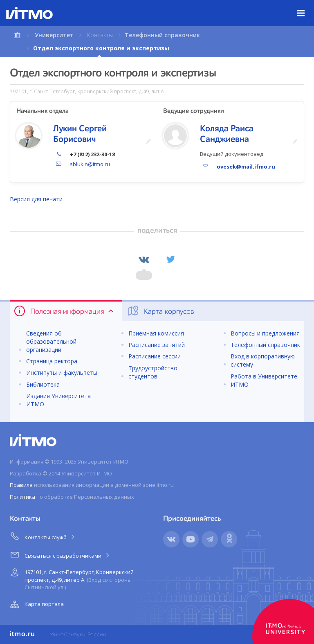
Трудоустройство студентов (153, 372)
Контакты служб (43, 536)
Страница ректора (52, 361)
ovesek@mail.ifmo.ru (246, 167)
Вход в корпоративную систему (263, 360)
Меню (306, 7)
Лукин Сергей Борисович (80, 134)
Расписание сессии (155, 356)
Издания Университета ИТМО (58, 400)
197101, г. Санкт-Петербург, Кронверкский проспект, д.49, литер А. (71, 578)
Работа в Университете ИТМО (264, 380)
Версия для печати (36, 199)
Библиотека (43, 384)
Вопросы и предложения (265, 333)
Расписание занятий (157, 345)
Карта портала (36, 604)
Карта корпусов (160, 311)
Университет (54, 35)
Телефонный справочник (162, 35)
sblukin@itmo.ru (90, 164)
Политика (22, 497)
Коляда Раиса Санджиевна (227, 134)
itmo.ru (22, 634)
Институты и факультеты (62, 373)
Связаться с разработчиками (60, 554)
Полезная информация (64, 311)
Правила (21, 485)
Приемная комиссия (156, 333)
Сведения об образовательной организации (51, 341)
